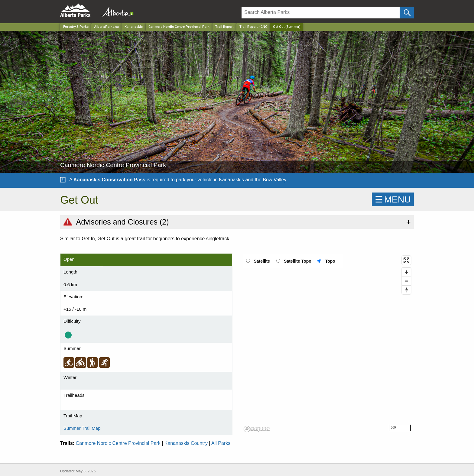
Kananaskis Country (186, 443)
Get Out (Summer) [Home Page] (287, 27)
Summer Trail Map (82, 428)
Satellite (262, 261)
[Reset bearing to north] (406, 290)
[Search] (321, 13)
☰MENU (393, 199)
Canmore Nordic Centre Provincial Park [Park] (179, 27)
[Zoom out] (406, 281)
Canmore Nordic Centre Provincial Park (118, 443)
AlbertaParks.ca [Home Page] (107, 27)
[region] (328, 344)
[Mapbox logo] (257, 429)
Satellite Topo (298, 261)
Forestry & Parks (76, 27)
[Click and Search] (407, 13)
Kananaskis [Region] (134, 27)
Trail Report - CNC (253, 27)
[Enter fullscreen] (406, 260)
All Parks (221, 443)
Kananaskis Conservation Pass (109, 180)
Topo (330, 261)
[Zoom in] (406, 272)
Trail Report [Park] (224, 27)
